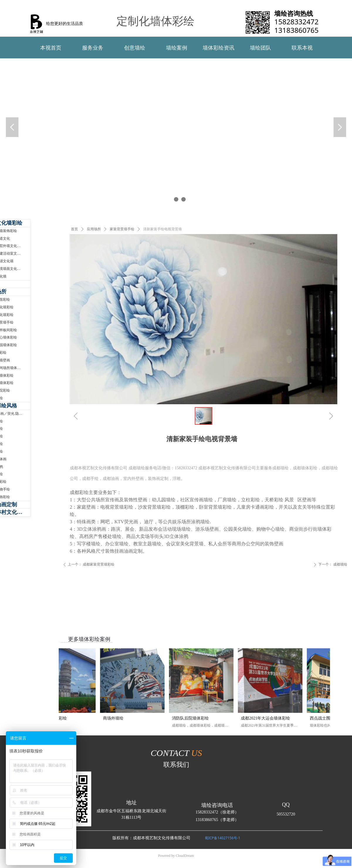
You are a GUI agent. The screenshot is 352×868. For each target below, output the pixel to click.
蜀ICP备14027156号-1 (222, 838)
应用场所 (94, 229)
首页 (75, 229)
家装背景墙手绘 (122, 229)
